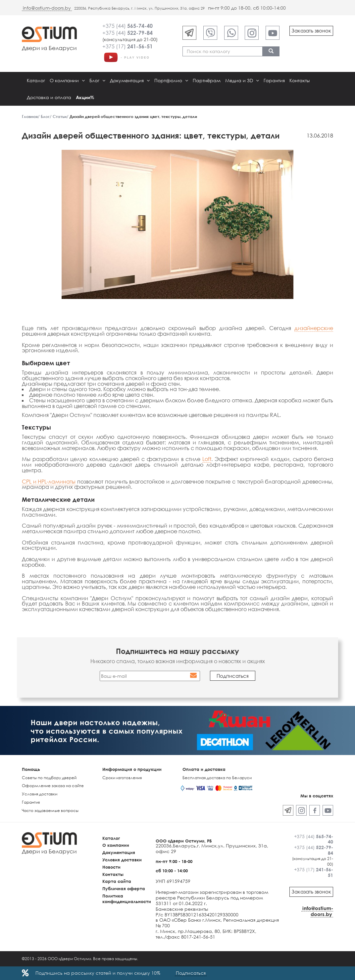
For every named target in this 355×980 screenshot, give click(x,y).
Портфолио (171, 80)
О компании (67, 80)
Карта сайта (117, 881)
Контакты (300, 80)
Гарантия (274, 80)
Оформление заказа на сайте (53, 786)
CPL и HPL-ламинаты (49, 482)
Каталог (36, 80)
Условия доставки (40, 794)
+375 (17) (127, 46)
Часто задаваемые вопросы (50, 810)
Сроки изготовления (122, 778)
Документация (130, 80)
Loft (207, 459)
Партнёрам (207, 80)
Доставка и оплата (49, 97)
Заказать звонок (311, 30)
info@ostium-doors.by (47, 8)
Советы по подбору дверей (49, 778)
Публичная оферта (124, 889)
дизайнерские (314, 328)
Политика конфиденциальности (127, 899)
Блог (97, 80)
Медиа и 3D (242, 80)
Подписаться (191, 973)
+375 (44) (127, 26)
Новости (111, 867)
